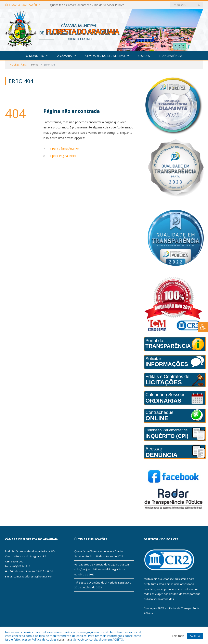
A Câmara (64, 56)
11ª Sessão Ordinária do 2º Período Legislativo (103, 583)
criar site (169, 579)
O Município (35, 56)
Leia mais (65, 639)
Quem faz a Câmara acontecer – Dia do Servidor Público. (88, 5)
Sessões (144, 56)
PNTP (161, 608)
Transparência (170, 56)
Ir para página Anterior (64, 148)
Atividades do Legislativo (105, 56)
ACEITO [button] (195, 636)
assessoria (187, 584)
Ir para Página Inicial (63, 156)
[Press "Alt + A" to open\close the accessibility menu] (203, 327)
